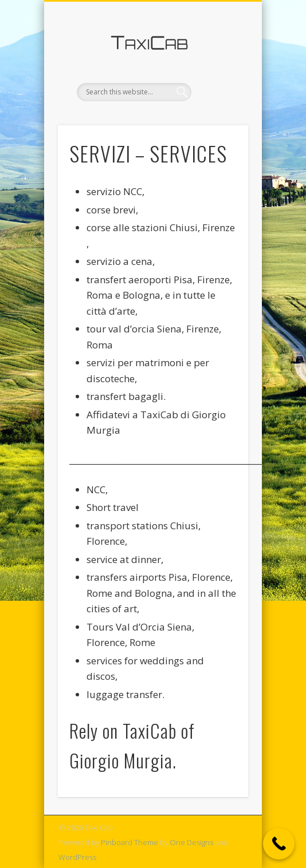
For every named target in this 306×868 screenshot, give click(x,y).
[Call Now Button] (279, 844)
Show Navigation (220, 102)
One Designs (191, 842)
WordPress (77, 857)
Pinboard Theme (130, 842)
